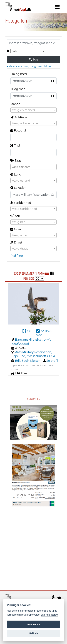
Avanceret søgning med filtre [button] (29, 66)
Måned (15, 104)
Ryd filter (17, 256)
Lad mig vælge (49, 615)
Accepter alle (33, 624)
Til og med (18, 89)
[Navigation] (57, 7)
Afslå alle (33, 633)
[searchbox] (34, 167)
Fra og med (19, 74)
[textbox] (33, 110)
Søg (33, 59)
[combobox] (33, 110)
